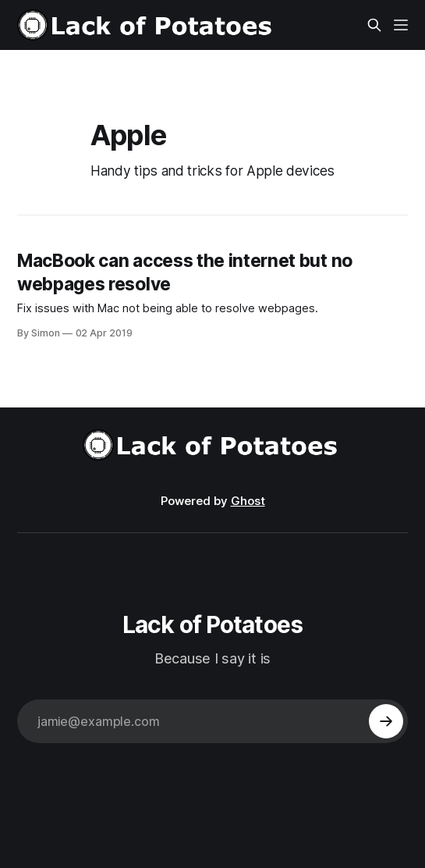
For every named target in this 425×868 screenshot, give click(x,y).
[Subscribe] (386, 721)
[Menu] (401, 25)
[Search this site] (374, 25)
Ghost (248, 501)
